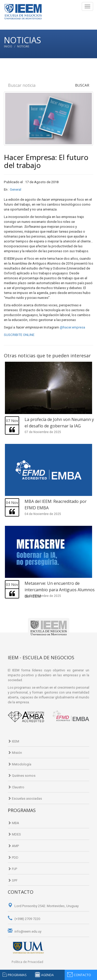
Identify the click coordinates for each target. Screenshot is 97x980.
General (16, 189)
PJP (12, 869)
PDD (13, 857)
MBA (13, 823)
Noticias (23, 47)
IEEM (13, 741)
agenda (47, 975)
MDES (14, 834)
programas (17, 975)
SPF (13, 880)
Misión (15, 753)
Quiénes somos (22, 776)
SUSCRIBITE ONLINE (19, 335)
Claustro (16, 787)
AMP (13, 846)
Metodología (20, 764)
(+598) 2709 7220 (24, 919)
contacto (82, 975)
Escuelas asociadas (25, 799)
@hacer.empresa (72, 327)
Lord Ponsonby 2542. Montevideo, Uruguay (43, 906)
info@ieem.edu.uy (25, 931)
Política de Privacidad (27, 962)
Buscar (82, 85)
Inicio (8, 47)
